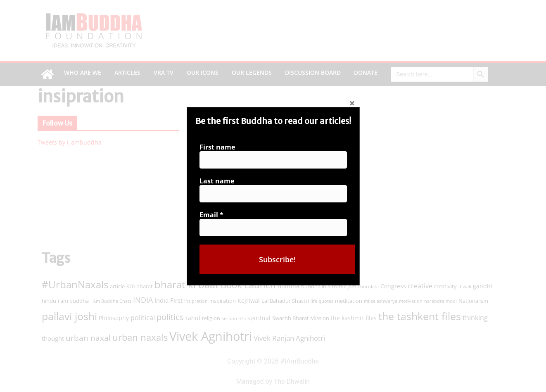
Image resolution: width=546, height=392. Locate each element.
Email (214, 214)
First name (220, 149)
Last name (219, 182)
